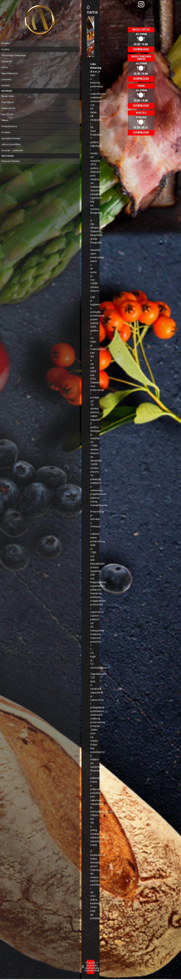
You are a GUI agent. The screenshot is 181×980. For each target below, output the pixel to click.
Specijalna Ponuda (11, 138)
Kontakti (6, 85)
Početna (6, 43)
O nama (5, 49)
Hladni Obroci (8, 108)
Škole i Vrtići (8, 96)
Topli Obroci (8, 102)
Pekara (5, 120)
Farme (5, 67)
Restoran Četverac (11, 161)
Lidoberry (6, 79)
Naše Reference (10, 73)
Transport (6, 61)
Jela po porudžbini (11, 144)
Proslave (6, 132)
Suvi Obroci (7, 114)
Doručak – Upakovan (12, 150)
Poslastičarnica (9, 126)
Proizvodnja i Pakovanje (13, 55)
